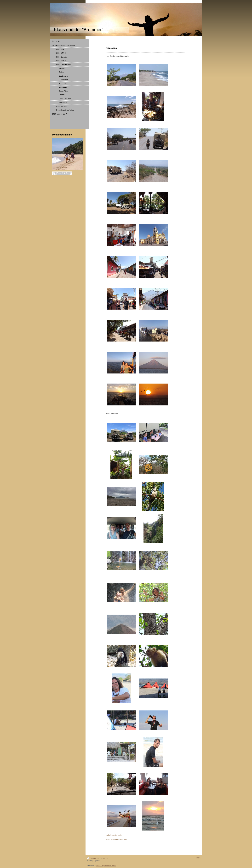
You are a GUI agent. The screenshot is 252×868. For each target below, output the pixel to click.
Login (198, 858)
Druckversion (94, 858)
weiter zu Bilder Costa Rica (116, 839)
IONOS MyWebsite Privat (106, 866)
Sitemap (106, 858)
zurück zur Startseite (114, 835)
